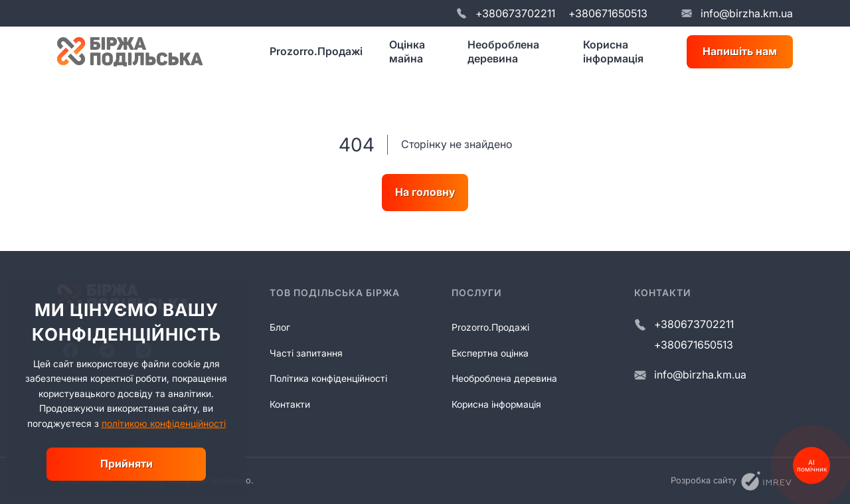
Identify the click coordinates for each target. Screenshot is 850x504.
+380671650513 (608, 13)
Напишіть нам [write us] (740, 51)
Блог (280, 327)
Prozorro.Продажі (316, 51)
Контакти (290, 404)
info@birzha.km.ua (747, 13)
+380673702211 (515, 13)
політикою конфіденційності (164, 423)
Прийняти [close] (127, 463)
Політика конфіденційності (328, 378)
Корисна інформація (613, 51)
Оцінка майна (407, 51)
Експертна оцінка (490, 353)
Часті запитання (306, 353)
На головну (425, 192)
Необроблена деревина (503, 51)
